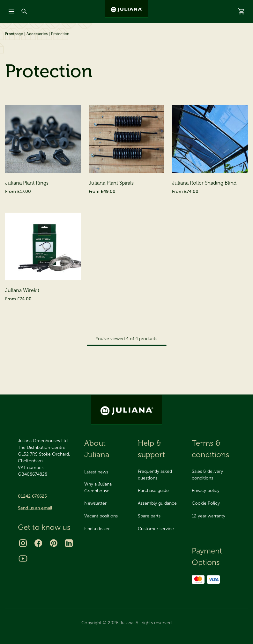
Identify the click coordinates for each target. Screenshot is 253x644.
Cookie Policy (206, 503)
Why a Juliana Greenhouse (98, 487)
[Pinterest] (54, 543)
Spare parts (149, 516)
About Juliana (97, 449)
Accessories (37, 34)
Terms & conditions (211, 449)
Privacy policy (206, 490)
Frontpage (14, 34)
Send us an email (35, 508)
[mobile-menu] (11, 11)
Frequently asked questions (155, 475)
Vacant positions (101, 516)
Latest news (96, 472)
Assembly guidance (157, 503)
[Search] (24, 11)
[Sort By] (213, 113)
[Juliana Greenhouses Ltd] (126, 9)
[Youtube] (23, 559)
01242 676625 (32, 496)
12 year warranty (208, 516)
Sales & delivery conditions (207, 475)
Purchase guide (153, 490)
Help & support (151, 449)
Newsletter (95, 503)
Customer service (156, 529)
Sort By (166, 113)
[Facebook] (38, 543)
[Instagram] (23, 543)
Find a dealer (97, 529)
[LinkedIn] (69, 543)
